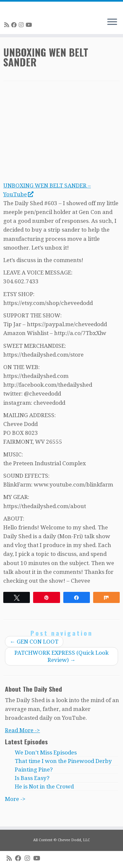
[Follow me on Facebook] (15, 25)
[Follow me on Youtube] (30, 25)
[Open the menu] (112, 22)
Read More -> (22, 730)
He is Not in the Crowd (44, 787)
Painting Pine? (34, 770)
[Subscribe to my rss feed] (8, 25)
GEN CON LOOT (34, 642)
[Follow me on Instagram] (22, 25)
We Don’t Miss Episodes (46, 753)
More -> (15, 799)
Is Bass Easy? (32, 778)
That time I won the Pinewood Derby (63, 761)
